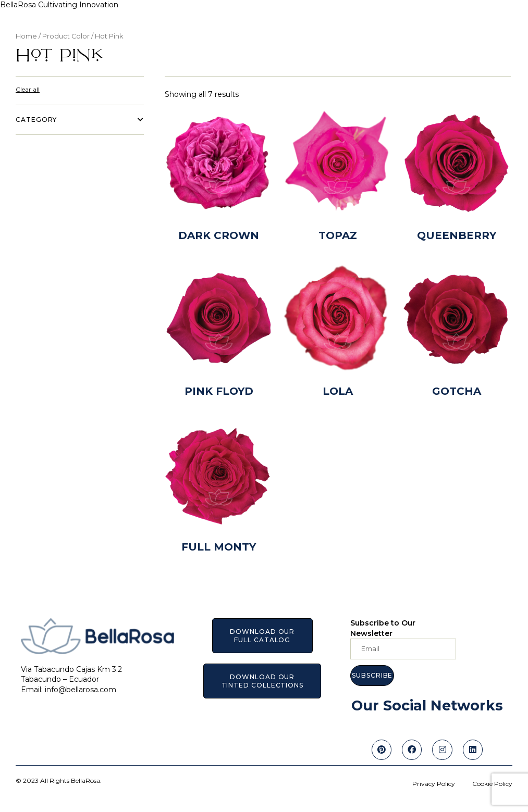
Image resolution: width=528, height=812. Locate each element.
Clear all (28, 89)
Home (26, 36)
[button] (262, 636)
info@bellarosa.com (81, 690)
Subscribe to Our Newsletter (383, 628)
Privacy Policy (434, 784)
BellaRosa (19, 5)
